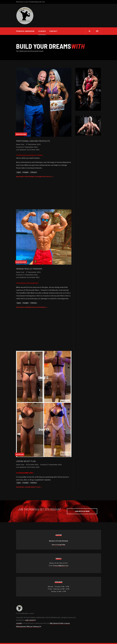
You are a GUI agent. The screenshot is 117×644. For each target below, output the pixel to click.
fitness (34, 172)
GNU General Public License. (60, 623)
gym (19, 172)
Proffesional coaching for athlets (33, 141)
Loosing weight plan (26, 461)
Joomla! (19, 623)
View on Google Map (58, 545)
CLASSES (42, 31)
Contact (53, 31)
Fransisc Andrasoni (25, 31)
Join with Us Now (82, 511)
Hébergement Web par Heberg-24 (29, 626)
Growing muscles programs (29, 269)
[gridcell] (44, 478)
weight (26, 172)
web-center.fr (31, 620)
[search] (90, 31)
